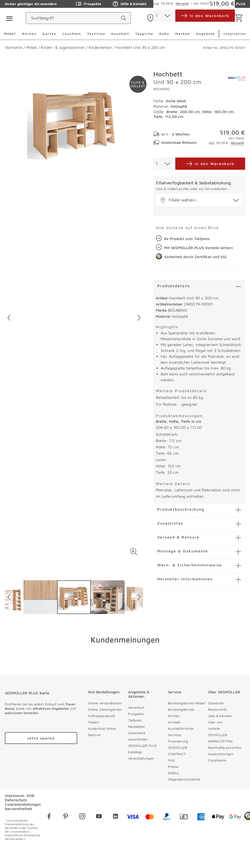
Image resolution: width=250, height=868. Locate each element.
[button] (134, 552)
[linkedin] (115, 817)
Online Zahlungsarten (105, 709)
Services (175, 735)
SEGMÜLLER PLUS (142, 746)
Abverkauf (136, 707)
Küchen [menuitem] (29, 34)
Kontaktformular (181, 728)
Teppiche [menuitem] (144, 34)
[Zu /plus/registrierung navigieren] (41, 738)
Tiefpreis (135, 720)
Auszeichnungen (221, 754)
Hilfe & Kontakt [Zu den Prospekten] (130, 4)
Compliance (217, 760)
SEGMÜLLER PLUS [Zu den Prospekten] (226, 4)
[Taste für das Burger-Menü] (8, 18)
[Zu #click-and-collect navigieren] (138, 84)
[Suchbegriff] (102, 18)
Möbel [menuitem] (10, 34)
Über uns (215, 722)
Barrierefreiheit (19, 809)
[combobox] (163, 164)
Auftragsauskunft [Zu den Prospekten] (177, 4)
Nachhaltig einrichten (225, 747)
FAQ (171, 760)
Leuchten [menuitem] (72, 34)
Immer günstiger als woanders (31, 4)
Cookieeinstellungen (23, 804)
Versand (237, 143)
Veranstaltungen (141, 758)
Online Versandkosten (105, 703)
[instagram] (82, 817)
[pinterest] (66, 817)
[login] (213, 18)
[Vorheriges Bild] (9, 318)
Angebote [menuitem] (206, 34)
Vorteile (214, 728)
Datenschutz (16, 800)
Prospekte (136, 714)
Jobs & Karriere (220, 716)
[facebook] (49, 817)
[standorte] (164, 18)
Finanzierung (178, 741)
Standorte (216, 703)
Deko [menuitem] (164, 34)
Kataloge (135, 752)
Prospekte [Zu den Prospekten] (89, 4)
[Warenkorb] (240, 18)
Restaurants (217, 709)
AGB (30, 795)
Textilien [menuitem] (96, 34)
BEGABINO (162, 89)
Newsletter (137, 726)
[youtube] (99, 817)
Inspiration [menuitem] (235, 34)
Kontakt (174, 722)
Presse (173, 767)
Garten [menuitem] (49, 34)
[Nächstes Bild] (139, 318)
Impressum (15, 795)
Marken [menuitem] (183, 34)
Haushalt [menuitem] (120, 34)
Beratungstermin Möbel (186, 703)
